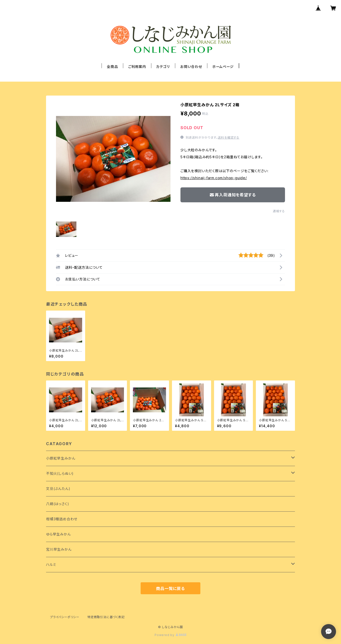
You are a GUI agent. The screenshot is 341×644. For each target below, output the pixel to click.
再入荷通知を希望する (233, 195)
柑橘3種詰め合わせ (62, 519)
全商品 (112, 67)
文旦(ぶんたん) (58, 489)
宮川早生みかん (59, 549)
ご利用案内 (137, 67)
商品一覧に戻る (170, 589)
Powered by (170, 635)
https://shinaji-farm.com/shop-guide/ (214, 178)
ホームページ (223, 67)
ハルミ (51, 564)
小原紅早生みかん (61, 458)
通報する (279, 211)
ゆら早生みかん (58, 534)
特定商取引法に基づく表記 (106, 617)
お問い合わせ (191, 67)
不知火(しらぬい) (60, 473)
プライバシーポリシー (65, 617)
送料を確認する (229, 137)
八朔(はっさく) (57, 504)
